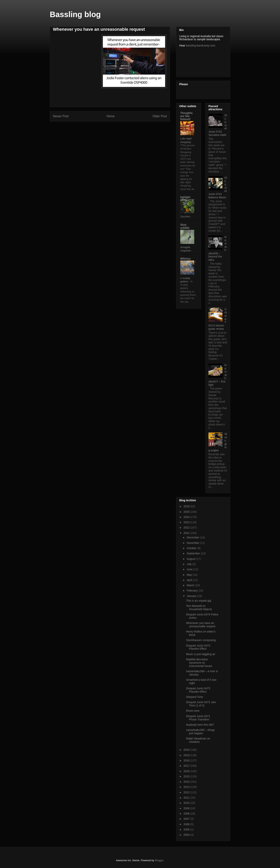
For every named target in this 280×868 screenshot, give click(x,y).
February (192, 591)
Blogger (159, 860)
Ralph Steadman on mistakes (198, 740)
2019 (187, 755)
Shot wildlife (185, 226)
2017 (187, 766)
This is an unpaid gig (199, 601)
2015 (187, 776)
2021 (187, 533)
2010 (187, 803)
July (189, 564)
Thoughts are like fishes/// (186, 116)
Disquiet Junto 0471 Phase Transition (198, 718)
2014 (187, 782)
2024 (187, 517)
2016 (187, 771)
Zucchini (185, 217)
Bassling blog (75, 14)
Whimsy (185, 259)
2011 (187, 798)
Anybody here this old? (200, 725)
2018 (187, 760)
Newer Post (61, 116)
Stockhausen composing (201, 640)
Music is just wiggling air (201, 654)
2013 (187, 787)
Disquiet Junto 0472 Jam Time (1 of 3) (201, 704)
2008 (187, 814)
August (191, 559)
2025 (187, 512)
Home (111, 116)
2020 (187, 750)
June (190, 569)
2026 (187, 506)
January (192, 596)
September (194, 553)
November (193, 543)
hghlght (185, 197)
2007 (187, 819)
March (191, 585)
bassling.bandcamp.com (201, 45)
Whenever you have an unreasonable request (201, 625)
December (193, 537)
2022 (187, 528)
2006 (187, 824)
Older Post (160, 116)
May (190, 575)
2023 (187, 522)
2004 (187, 835)
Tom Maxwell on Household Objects (199, 608)
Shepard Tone (195, 697)
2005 (187, 829)
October (192, 548)
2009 (187, 808)
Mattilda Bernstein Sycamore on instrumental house (199, 663)
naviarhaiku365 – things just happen (200, 732)
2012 (187, 792)
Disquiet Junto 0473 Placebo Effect (198, 647)
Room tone (193, 711)
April (190, 580)
